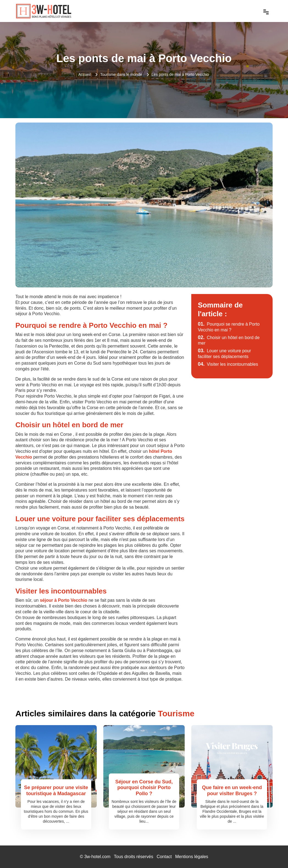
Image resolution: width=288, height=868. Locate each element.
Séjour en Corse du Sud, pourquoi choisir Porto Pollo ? (144, 788)
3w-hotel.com (97, 857)
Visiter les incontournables (228, 364)
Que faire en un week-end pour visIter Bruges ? (232, 791)
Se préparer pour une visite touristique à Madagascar (56, 791)
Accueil (85, 74)
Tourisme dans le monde (121, 74)
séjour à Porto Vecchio (64, 600)
